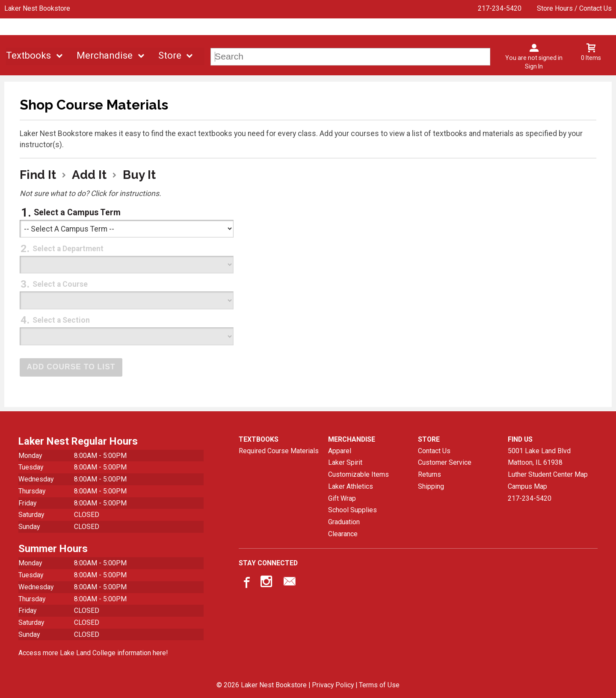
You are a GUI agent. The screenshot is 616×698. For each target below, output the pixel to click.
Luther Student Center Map (548, 474)
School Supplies (352, 509)
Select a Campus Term (77, 212)
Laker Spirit (345, 462)
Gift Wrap (342, 498)
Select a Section (61, 320)
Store (170, 55)
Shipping (431, 486)
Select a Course (60, 284)
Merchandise (105, 55)
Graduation (344, 521)
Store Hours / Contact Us (574, 8)
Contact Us (434, 450)
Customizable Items (358, 474)
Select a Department (68, 249)
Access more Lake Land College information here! (93, 652)
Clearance (343, 533)
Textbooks (28, 55)
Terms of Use (379, 685)
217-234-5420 (500, 8)
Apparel (340, 450)
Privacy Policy (333, 685)
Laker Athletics (351, 486)
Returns (429, 474)
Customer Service (445, 462)
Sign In (534, 66)
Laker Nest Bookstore (37, 8)
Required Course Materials (279, 450)
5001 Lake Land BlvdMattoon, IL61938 (539, 456)
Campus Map (527, 486)
